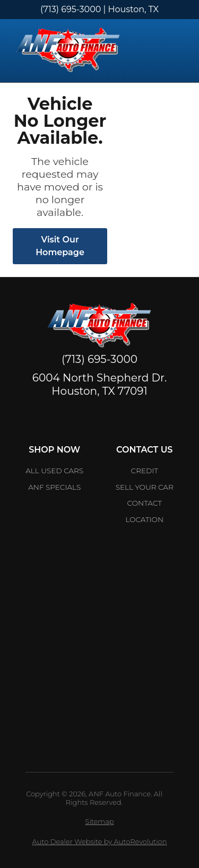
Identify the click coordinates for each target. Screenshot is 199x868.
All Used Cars (54, 471)
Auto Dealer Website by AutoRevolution (100, 841)
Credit (145, 471)
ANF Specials (54, 487)
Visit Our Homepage (60, 246)
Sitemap (99, 821)
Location (144, 519)
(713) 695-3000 (71, 9)
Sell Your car (145, 487)
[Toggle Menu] (178, 51)
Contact (145, 503)
